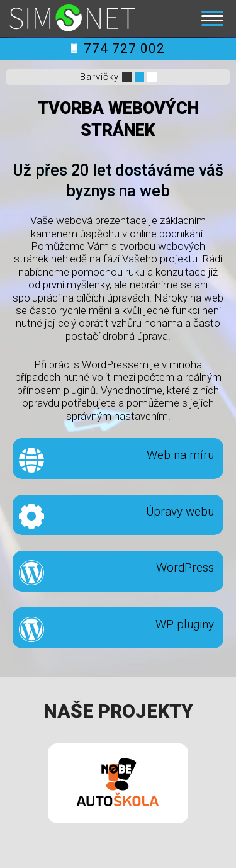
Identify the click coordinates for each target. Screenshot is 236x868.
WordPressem (115, 364)
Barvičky (99, 77)
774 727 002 (118, 48)
